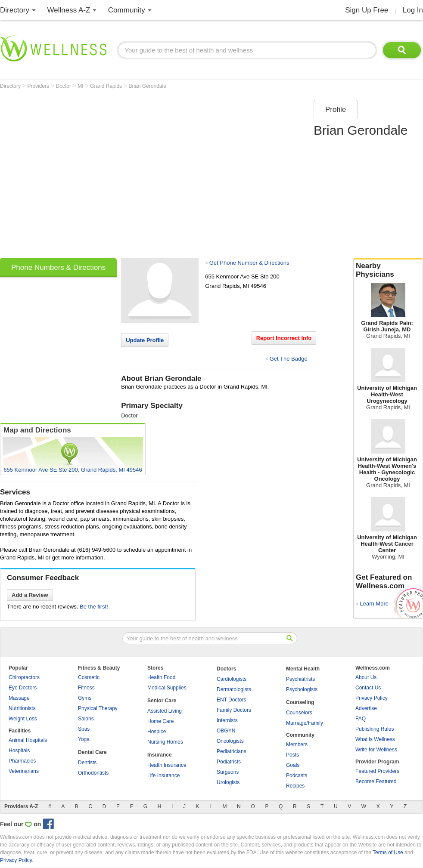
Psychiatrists (300, 679)
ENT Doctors (231, 700)
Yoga (84, 739)
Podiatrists (229, 762)
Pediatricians (232, 751)
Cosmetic (89, 677)
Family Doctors (234, 710)
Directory (15, 10)
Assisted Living (165, 711)
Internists (227, 720)
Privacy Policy (372, 698)
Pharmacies (22, 761)
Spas (84, 729)
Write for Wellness (376, 750)
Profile (336, 110)
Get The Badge (289, 359)
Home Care (160, 721)
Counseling (300, 702)
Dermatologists (234, 689)
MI (81, 86)
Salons (86, 719)
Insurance (160, 755)
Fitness (86, 688)
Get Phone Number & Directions (249, 263)
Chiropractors (24, 677)
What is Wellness (375, 739)
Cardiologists (232, 679)
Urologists (228, 782)
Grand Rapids (107, 86)
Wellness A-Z (69, 10)
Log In (413, 10)
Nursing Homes (165, 742)
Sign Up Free (367, 10)
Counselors (299, 713)
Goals (293, 765)
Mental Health (303, 669)
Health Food (161, 677)
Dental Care (92, 752)
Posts (292, 755)
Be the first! (94, 607)
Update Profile (145, 340)
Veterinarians (24, 771)
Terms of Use (388, 853)
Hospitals (19, 751)
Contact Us (368, 688)
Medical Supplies (167, 688)
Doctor (64, 86)
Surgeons (228, 772)
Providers (39, 86)
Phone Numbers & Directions (58, 267)
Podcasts (297, 775)
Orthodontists (93, 773)
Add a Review (30, 595)
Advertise (366, 708)
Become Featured (376, 782)
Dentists (87, 763)
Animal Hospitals (28, 740)
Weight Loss (23, 719)
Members (297, 744)
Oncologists (230, 741)
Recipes (295, 786)
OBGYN (226, 731)
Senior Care (162, 701)
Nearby (388, 270)
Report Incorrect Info (284, 338)
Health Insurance (167, 765)
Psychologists (302, 689)
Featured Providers (377, 771)
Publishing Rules (375, 729)
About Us (366, 677)
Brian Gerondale (148, 86)
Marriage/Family (305, 723)
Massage (19, 698)
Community (127, 10)
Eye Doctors (23, 688)
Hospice (157, 732)
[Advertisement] (81, 176)
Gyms (85, 698)
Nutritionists (22, 708)
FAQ (361, 719)
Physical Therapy (98, 708)
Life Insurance (163, 775)
